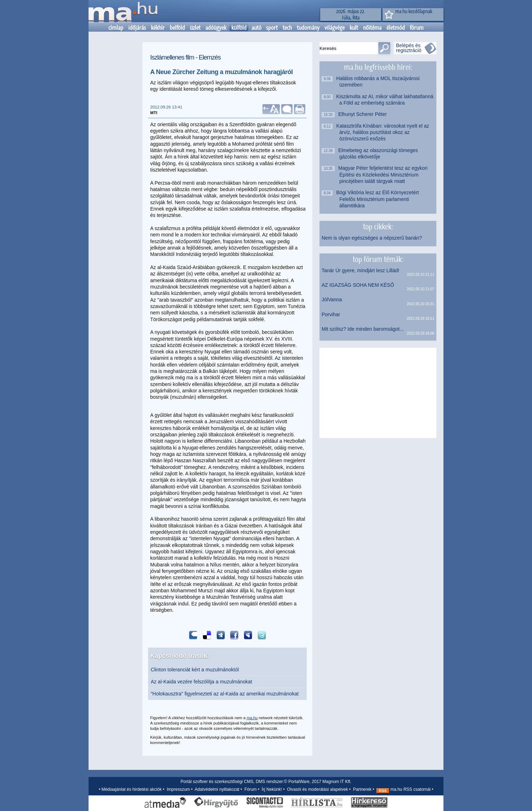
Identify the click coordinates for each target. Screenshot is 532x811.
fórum (417, 28)
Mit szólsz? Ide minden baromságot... (363, 329)
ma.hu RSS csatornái (404, 789)
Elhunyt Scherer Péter (363, 114)
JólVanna (332, 300)
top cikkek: (378, 226)
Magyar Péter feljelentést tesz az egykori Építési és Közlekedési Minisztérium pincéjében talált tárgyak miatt (383, 175)
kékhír (158, 28)
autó (256, 28)
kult (354, 28)
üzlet (195, 28)
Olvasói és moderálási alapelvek (317, 789)
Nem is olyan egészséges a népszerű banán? (372, 238)
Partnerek (362, 789)
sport (272, 28)
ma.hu (252, 718)
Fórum (251, 789)
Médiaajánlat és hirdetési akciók (131, 789)
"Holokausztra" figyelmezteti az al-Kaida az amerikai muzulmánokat (225, 694)
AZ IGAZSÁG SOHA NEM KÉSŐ (358, 285)
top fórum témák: (378, 259)
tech (287, 28)
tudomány (308, 28)
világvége (335, 28)
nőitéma (372, 28)
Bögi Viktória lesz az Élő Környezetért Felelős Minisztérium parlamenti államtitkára (379, 199)
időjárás (137, 28)
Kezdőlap (123, 11)
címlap (116, 28)
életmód (396, 28)
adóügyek (216, 28)
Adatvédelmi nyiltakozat (217, 789)
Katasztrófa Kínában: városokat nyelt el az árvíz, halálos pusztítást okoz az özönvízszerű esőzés (384, 132)
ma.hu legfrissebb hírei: (378, 67)
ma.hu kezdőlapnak (414, 11)
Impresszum (178, 789)
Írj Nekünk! (272, 789)
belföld (177, 28)
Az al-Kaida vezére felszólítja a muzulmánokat (201, 682)
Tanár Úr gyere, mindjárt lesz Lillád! (360, 270)
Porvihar (331, 314)
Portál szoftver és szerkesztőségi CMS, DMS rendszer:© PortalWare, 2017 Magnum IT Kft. (266, 782)
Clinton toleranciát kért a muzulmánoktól (195, 670)
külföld (239, 28)
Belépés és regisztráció (409, 48)
